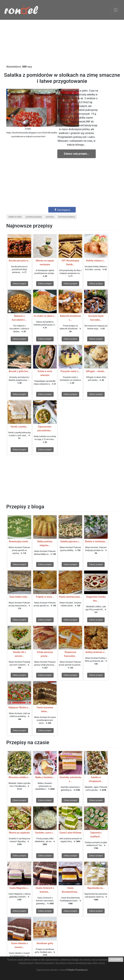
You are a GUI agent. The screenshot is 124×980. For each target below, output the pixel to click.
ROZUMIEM (116, 960)
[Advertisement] (62, 42)
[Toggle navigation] (116, 10)
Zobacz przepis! (19, 284)
